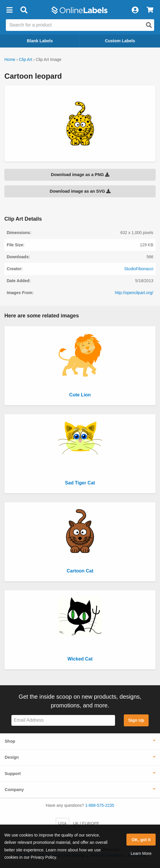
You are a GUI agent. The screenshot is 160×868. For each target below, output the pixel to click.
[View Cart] (150, 10)
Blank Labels (40, 41)
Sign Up (136, 720)
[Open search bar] (24, 10)
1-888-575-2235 (100, 805)
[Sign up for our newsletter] (63, 720)
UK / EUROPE (86, 823)
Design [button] (12, 757)
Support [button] (13, 774)
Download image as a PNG (80, 175)
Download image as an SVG (80, 191)
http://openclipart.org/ (134, 293)
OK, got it (141, 840)
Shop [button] (10, 741)
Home (10, 59)
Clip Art (26, 59)
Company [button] (14, 790)
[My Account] (135, 10)
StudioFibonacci (139, 269)
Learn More (141, 853)
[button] (9, 10)
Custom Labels (120, 41)
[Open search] (149, 25)
